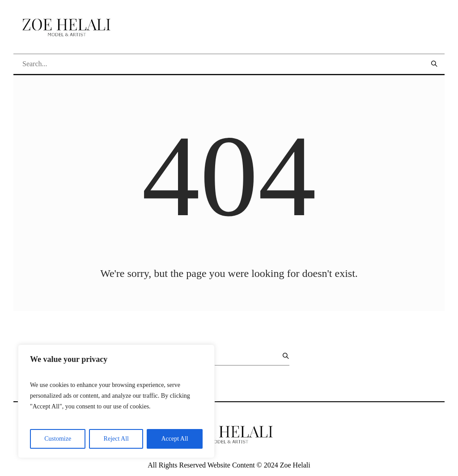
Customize (58, 439)
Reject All (116, 439)
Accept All (174, 439)
